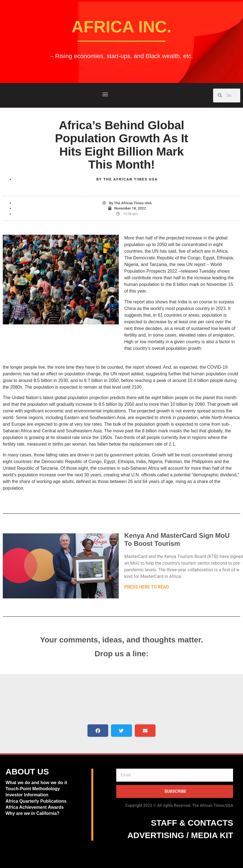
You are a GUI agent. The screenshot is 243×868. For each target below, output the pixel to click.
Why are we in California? (33, 813)
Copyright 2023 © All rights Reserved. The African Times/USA (179, 805)
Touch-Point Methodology (33, 789)
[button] (105, 94)
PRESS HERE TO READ (147, 587)
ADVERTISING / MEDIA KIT (180, 835)
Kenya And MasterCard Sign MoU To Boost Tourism (177, 539)
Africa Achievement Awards (35, 807)
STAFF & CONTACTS (192, 823)
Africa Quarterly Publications (36, 801)
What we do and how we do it (36, 783)
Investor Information (27, 795)
